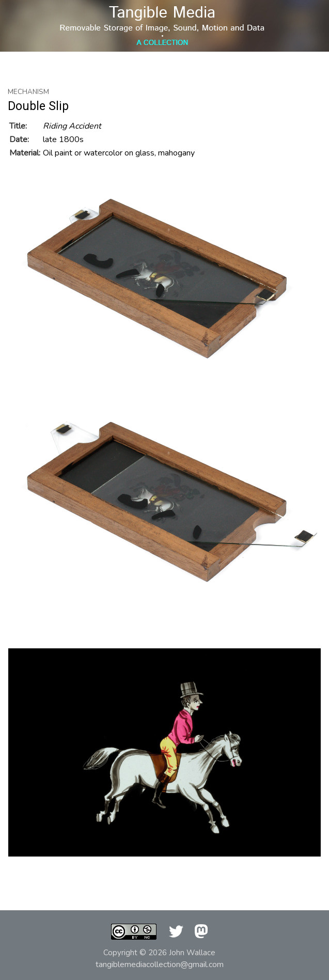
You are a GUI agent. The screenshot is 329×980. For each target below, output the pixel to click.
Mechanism (28, 92)
